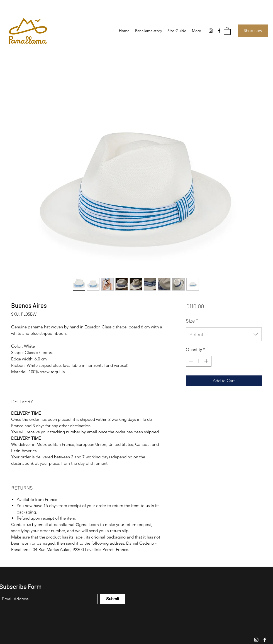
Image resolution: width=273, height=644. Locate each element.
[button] (227, 31)
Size (192, 321)
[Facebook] (219, 31)
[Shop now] (253, 31)
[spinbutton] (198, 361)
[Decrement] (190, 361)
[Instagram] (211, 31)
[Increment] (207, 361)
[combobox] (224, 335)
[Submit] (113, 599)
